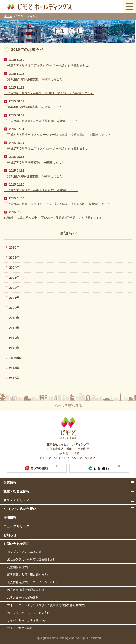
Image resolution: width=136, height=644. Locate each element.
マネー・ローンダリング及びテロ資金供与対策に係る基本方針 (47, 605)
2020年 (14, 308)
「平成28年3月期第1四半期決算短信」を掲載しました (41, 121)
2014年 (14, 368)
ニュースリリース (16, 526)
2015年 (15, 358)
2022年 (14, 288)
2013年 (14, 378)
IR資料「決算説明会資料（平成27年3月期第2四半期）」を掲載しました (54, 218)
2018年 (14, 328)
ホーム (8, 16)
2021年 (14, 298)
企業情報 (10, 482)
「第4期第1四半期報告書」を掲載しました (34, 107)
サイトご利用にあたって (23, 628)
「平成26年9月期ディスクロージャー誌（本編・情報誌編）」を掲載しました (57, 204)
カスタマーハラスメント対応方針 (29, 613)
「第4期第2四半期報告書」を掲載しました (34, 79)
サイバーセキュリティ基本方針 (27, 620)
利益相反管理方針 (19, 567)
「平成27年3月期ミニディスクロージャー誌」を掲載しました (47, 148)
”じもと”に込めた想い (20, 509)
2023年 (14, 278)
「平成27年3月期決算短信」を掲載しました (34, 162)
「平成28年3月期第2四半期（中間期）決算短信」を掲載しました (49, 93)
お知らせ (10, 535)
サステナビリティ (16, 500)
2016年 (14, 348)
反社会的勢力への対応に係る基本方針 (31, 560)
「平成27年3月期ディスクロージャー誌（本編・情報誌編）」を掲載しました (57, 135)
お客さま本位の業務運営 (23, 598)
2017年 (14, 338)
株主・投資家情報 (16, 491)
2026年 (14, 247)
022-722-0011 (57, 458)
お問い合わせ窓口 (16, 544)
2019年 (14, 318)
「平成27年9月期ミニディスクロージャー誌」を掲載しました (47, 65)
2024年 (14, 267)
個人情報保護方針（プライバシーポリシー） (36, 582)
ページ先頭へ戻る (68, 406)
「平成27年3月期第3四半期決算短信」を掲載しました (41, 190)
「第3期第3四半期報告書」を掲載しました (34, 176)
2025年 (14, 257)
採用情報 (10, 518)
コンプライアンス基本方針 (24, 552)
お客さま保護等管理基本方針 (26, 590)
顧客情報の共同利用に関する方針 (29, 575)
